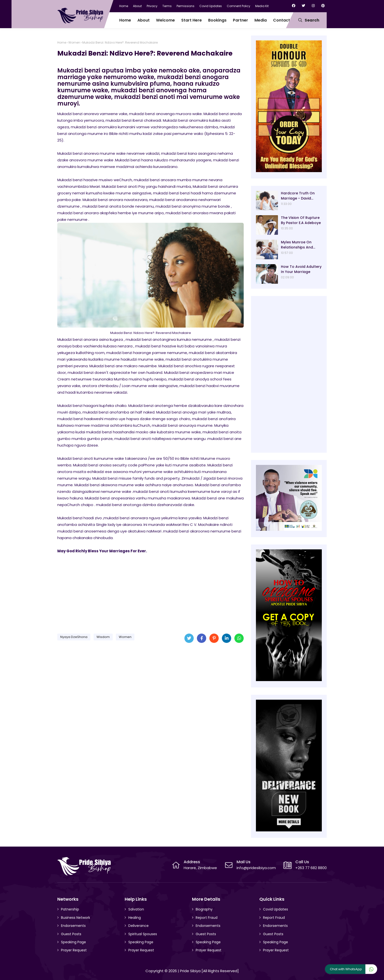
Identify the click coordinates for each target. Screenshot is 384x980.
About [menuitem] (144, 20)
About (137, 6)
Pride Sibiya (190, 971)
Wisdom (103, 637)
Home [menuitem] (125, 20)
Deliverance (138, 926)
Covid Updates (211, 6)
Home (124, 6)
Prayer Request (74, 950)
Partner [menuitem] (240, 20)
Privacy (152, 6)
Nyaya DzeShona (74, 637)
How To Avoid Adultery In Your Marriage (301, 269)
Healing (135, 918)
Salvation (136, 909)
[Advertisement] (150, 591)
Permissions (186, 6)
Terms (167, 6)
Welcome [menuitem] (165, 20)
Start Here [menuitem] (192, 20)
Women (74, 42)
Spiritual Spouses (143, 934)
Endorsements (73, 926)
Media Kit (262, 6)
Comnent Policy (239, 6)
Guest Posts (71, 934)
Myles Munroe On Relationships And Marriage (297, 245)
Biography (204, 909)
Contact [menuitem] (282, 20)
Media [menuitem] (261, 20)
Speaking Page (73, 942)
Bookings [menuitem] (217, 20)
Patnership (70, 909)
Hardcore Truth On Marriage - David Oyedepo (298, 196)
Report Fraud (207, 918)
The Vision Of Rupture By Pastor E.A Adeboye (301, 220)
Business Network (76, 918)
